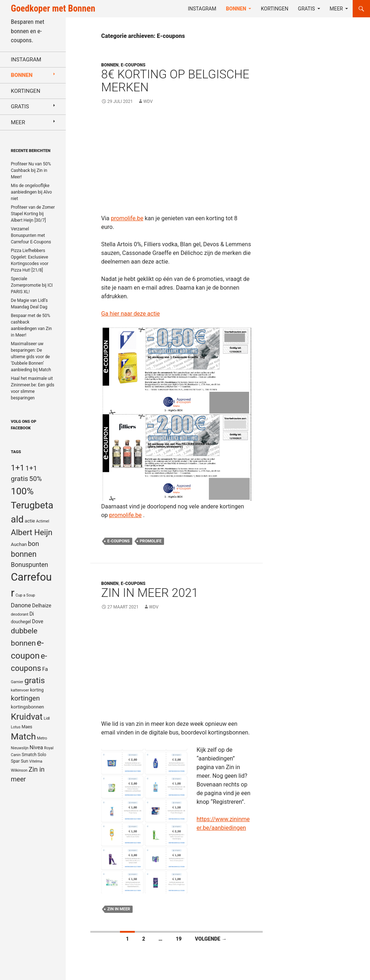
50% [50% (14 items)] (36, 479)
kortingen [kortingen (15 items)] (25, 698)
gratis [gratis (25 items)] (35, 680)
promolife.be (127, 218)
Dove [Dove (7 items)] (37, 621)
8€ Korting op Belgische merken (175, 81)
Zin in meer (119, 909)
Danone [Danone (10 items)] (21, 605)
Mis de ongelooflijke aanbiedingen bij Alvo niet (31, 192)
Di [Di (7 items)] (32, 614)
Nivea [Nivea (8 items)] (36, 747)
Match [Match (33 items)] (23, 736)
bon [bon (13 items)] (33, 544)
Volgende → (211, 939)
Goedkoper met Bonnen (53, 8)
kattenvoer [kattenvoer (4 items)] (20, 690)
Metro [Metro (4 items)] (42, 738)
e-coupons (119, 541)
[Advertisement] (177, 164)
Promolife (151, 541)
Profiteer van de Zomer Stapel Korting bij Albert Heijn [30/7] (33, 214)
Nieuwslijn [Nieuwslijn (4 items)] (20, 748)
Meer (336, 9)
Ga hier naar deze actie (130, 314)
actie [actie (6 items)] (30, 521)
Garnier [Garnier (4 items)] (17, 682)
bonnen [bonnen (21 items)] (24, 554)
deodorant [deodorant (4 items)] (20, 614)
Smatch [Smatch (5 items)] (29, 755)
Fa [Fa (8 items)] (45, 669)
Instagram (202, 9)
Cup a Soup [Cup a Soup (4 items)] (25, 595)
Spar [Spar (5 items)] (15, 761)
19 (178, 939)
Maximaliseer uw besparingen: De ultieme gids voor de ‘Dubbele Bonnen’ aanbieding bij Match (31, 357)
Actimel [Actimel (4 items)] (43, 521)
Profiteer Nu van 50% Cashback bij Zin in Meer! (31, 170)
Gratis (307, 9)
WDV (148, 101)
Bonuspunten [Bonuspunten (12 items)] (29, 565)
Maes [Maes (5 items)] (27, 727)
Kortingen (275, 9)
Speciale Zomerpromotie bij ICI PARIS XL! (32, 285)
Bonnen (236, 9)
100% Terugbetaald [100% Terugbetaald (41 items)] (32, 505)
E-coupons (133, 65)
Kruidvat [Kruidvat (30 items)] (27, 717)
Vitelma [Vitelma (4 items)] (36, 761)
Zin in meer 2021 (150, 593)
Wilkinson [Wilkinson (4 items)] (19, 770)
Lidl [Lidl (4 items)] (47, 718)
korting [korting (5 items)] (37, 690)
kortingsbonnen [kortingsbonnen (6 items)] (27, 707)
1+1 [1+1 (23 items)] (18, 468)
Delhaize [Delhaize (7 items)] (42, 606)
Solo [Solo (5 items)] (42, 755)
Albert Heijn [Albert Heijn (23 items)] (32, 532)
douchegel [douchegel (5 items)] (21, 622)
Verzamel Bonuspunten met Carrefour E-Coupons (31, 235)
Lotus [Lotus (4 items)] (16, 727)
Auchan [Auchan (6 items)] (19, 544)
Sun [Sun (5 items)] (24, 761)
